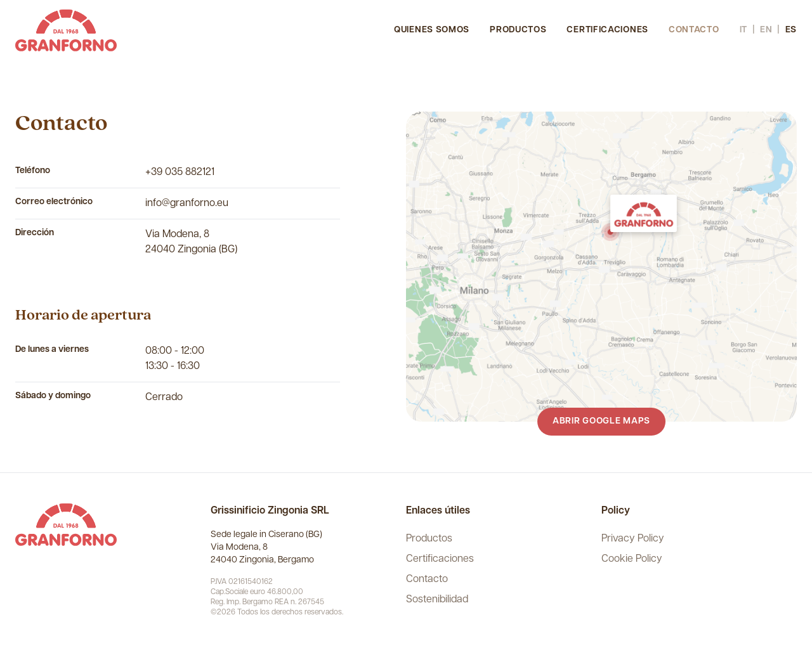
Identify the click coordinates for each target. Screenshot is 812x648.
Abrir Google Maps (601, 421)
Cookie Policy (632, 559)
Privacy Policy (633, 539)
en (766, 30)
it (743, 30)
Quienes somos (432, 30)
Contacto (694, 30)
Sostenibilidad (437, 600)
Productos (518, 30)
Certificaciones (607, 30)
